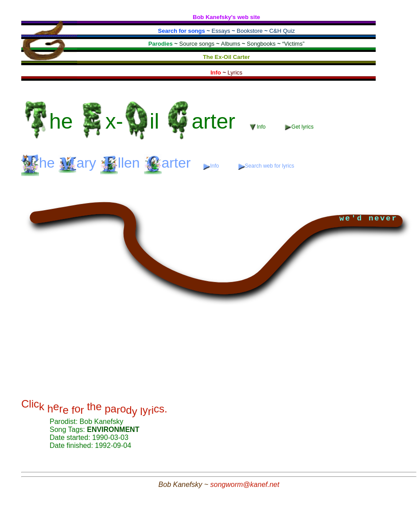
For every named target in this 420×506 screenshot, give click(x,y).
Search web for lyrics (266, 166)
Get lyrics (299, 127)
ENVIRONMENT (113, 430)
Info (258, 127)
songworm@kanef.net (245, 484)
